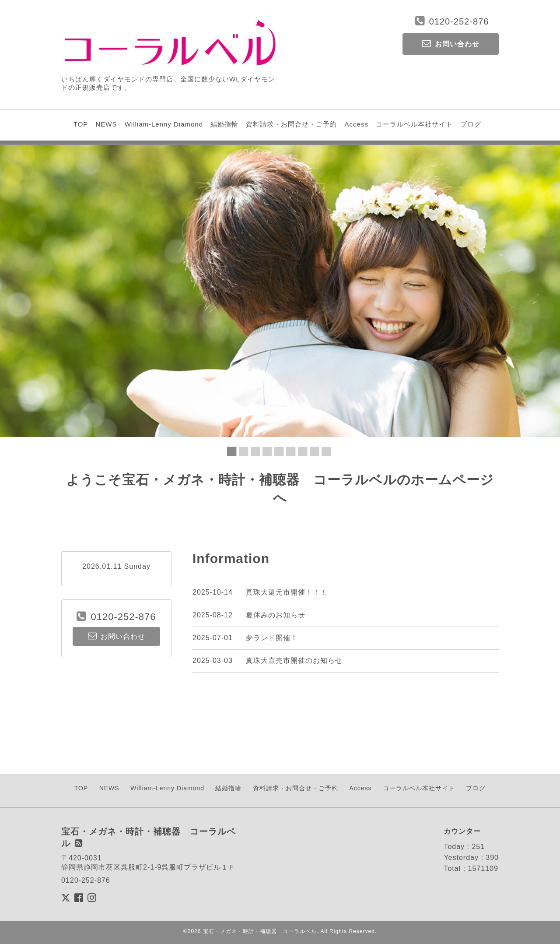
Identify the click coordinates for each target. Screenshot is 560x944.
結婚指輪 (224, 124)
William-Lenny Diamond (164, 124)
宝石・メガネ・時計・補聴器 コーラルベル (260, 931)
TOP (81, 124)
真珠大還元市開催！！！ (287, 592)
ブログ (471, 124)
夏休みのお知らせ (276, 615)
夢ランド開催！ (272, 638)
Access (357, 124)
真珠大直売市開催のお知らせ (294, 660)
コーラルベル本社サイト (414, 124)
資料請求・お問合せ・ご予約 (291, 124)
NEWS (106, 124)
